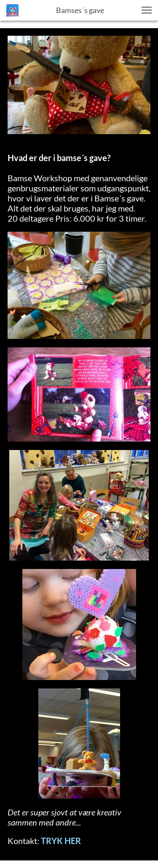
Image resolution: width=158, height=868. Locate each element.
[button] (147, 10)
